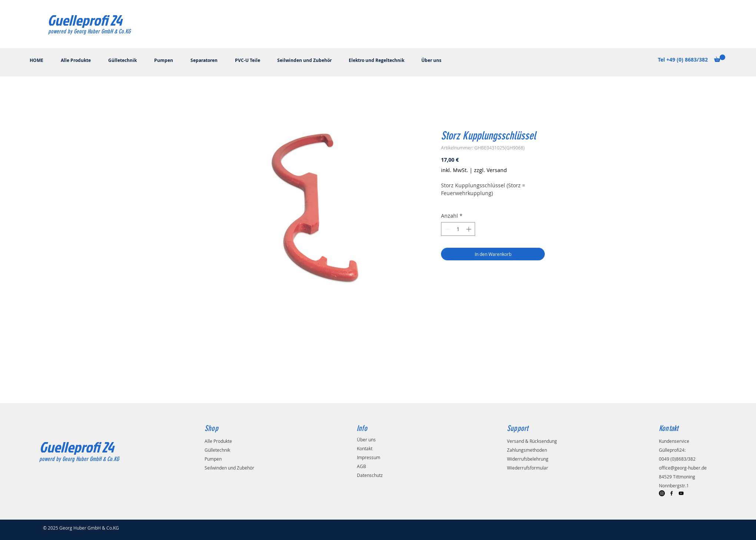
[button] (720, 58)
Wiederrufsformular (528, 468)
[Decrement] (447, 229)
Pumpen (213, 459)
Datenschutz (370, 475)
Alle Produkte (218, 441)
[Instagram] (662, 493)
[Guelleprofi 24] (85, 20)
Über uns (366, 439)
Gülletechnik (217, 450)
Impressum (369, 457)
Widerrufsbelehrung (528, 459)
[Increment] (469, 229)
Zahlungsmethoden (527, 450)
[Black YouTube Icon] (681, 493)
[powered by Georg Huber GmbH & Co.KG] (103, 32)
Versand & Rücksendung (532, 441)
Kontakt (365, 448)
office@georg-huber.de (683, 468)
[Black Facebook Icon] (672, 493)
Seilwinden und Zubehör (229, 468)
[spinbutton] (458, 229)
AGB (362, 466)
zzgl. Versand (490, 170)
